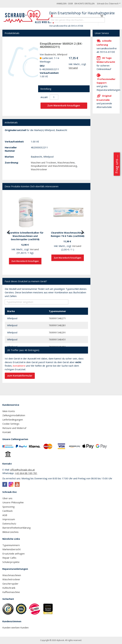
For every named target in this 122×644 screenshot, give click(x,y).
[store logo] (31, 17)
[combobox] (77, 20)
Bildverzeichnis (10, 532)
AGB (5, 515)
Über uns (7, 498)
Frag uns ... (117, 164)
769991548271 (57, 318)
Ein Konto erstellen (85, 4)
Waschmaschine (66, 162)
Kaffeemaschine (11, 592)
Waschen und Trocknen (43, 162)
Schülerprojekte (11, 562)
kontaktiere (19, 366)
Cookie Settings (11, 424)
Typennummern (11, 545)
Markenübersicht (12, 549)
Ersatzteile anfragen (14, 554)
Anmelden (62, 4)
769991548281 (57, 325)
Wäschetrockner (11, 579)
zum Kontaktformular (20, 376)
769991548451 (57, 339)
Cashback (7, 511)
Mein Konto (9, 411)
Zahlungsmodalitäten (14, 415)
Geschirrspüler (10, 584)
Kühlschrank (9, 588)
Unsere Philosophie (13, 502)
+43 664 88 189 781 (26, 473)
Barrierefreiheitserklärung (17, 528)
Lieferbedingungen (13, 420)
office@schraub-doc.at (22, 470)
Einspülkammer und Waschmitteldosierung (54, 166)
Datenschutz (9, 523)
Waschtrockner (39, 169)
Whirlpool (62, 54)
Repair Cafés (9, 558)
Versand (73, 68)
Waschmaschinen (12, 575)
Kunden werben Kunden (15, 627)
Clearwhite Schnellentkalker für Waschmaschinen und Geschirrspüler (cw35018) (25, 236)
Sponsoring (8, 507)
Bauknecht (50, 54)
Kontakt (7, 432)
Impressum (9, 519)
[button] (109, 4)
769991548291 (57, 332)
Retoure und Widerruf (14, 428)
